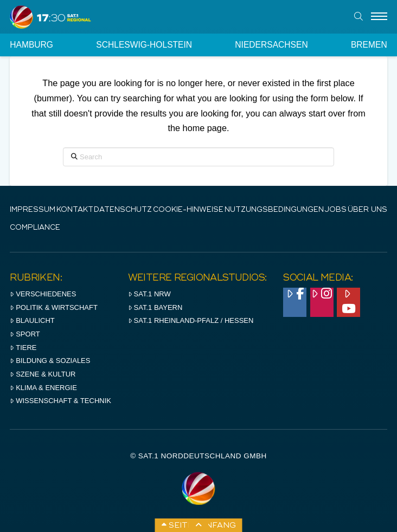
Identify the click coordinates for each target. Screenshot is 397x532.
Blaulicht (32, 320)
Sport (25, 334)
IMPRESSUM (33, 210)
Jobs (335, 210)
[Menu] (379, 17)
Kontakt (75, 210)
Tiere (23, 348)
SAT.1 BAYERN (155, 307)
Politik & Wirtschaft (54, 307)
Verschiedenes (43, 294)
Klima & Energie (43, 388)
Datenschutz (123, 210)
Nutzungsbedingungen (274, 210)
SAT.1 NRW (149, 294)
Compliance (35, 228)
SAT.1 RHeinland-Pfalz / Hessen (191, 320)
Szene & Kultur (43, 374)
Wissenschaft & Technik (60, 401)
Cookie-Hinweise (188, 210)
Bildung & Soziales (50, 361)
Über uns (367, 210)
